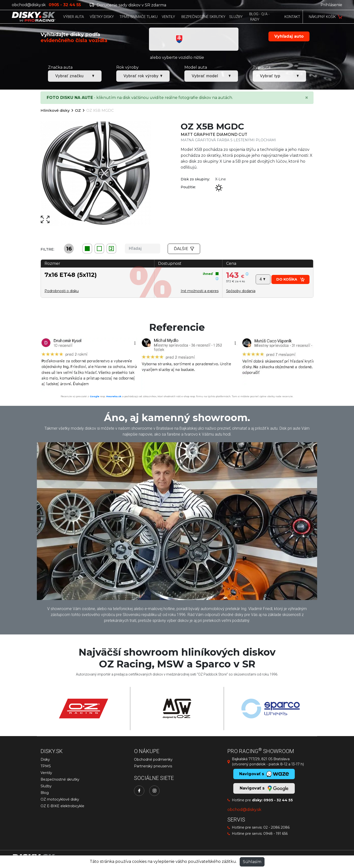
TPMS (46, 766)
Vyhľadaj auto (289, 36)
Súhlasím (252, 862)
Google (95, 396)
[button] (241, 291)
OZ (78, 110)
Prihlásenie (331, 5)
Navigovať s (264, 789)
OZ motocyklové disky (60, 799)
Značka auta (60, 67)
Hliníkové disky (55, 110)
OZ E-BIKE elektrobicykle (62, 806)
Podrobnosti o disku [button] (62, 291)
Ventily (46, 773)
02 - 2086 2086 (276, 827)
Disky (45, 759)
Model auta (196, 67)
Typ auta (262, 67)
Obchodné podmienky (153, 759)
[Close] (307, 98)
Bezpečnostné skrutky (60, 779)
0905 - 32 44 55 (278, 800)
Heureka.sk (114, 396)
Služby (46, 786)
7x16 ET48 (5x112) (71, 275)
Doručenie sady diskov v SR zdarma (128, 5)
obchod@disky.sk (29, 5)
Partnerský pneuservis (153, 766)
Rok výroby (127, 67)
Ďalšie (184, 249)
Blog (45, 793)
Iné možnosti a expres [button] (200, 291)
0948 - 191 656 (275, 834)
